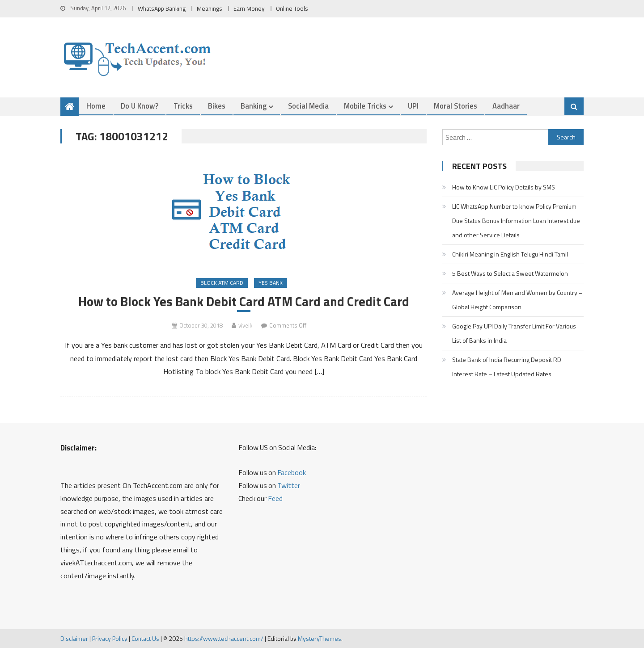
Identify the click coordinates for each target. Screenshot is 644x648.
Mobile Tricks (365, 106)
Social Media (308, 106)
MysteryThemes (320, 638)
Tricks (183, 106)
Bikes (217, 106)
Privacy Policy (110, 638)
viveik (245, 325)
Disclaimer (74, 638)
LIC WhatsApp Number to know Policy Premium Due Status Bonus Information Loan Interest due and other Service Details (516, 221)
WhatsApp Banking (162, 8)
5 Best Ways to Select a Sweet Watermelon (510, 273)
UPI (413, 106)
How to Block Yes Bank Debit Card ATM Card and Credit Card (244, 301)
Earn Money (249, 8)
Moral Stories (455, 106)
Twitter (289, 485)
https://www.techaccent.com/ (224, 638)
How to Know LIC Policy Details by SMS (504, 187)
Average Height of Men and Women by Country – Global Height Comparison (517, 300)
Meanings (210, 8)
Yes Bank (271, 283)
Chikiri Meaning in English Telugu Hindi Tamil (510, 254)
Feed (275, 498)
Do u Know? (140, 106)
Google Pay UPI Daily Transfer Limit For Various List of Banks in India (514, 333)
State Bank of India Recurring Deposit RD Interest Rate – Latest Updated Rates (507, 367)
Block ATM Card (222, 283)
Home (96, 106)
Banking (254, 106)
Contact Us (145, 638)
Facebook (292, 472)
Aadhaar (506, 106)
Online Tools (292, 8)
